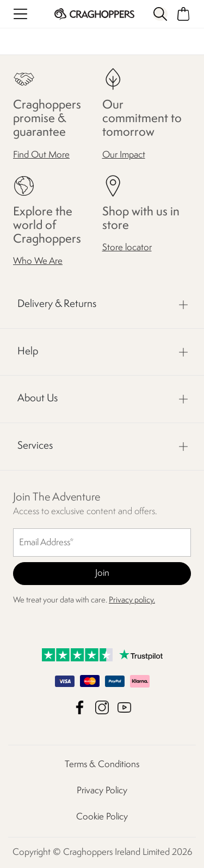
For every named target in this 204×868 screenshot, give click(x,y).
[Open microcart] (184, 14)
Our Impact (124, 155)
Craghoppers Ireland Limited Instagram (102, 707)
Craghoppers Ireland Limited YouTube (124, 707)
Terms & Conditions (102, 765)
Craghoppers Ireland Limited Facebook (80, 707)
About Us (38, 399)
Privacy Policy (102, 791)
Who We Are (38, 261)
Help (28, 352)
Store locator (127, 248)
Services (35, 446)
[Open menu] (20, 14)
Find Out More (41, 155)
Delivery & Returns (57, 304)
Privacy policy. (132, 601)
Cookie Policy (102, 817)
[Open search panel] (160, 14)
